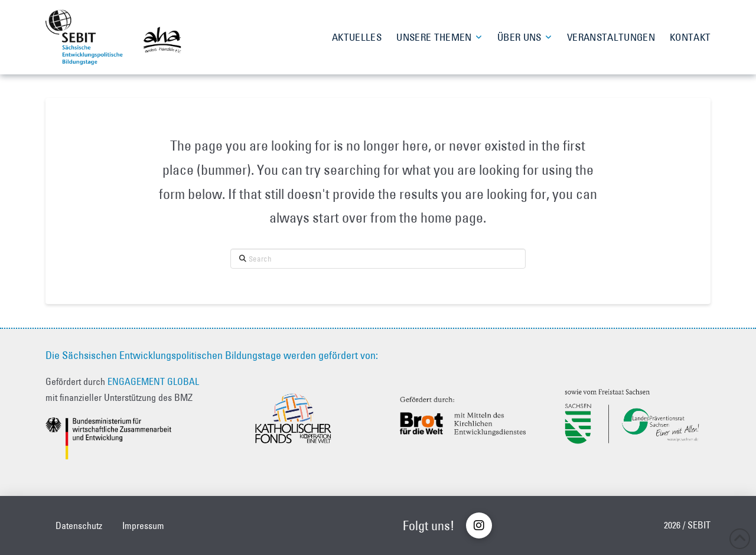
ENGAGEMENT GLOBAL (153, 381)
